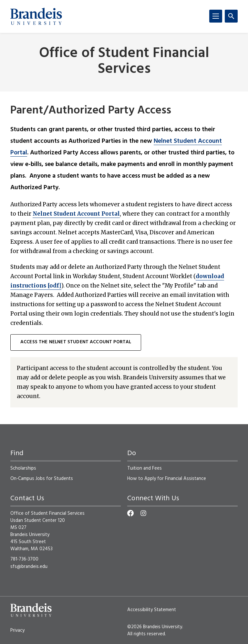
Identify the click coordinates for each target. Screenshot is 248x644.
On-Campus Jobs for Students (42, 479)
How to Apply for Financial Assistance (167, 479)
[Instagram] (143, 513)
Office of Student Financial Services (124, 62)
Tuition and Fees (145, 468)
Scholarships (23, 468)
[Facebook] (130, 513)
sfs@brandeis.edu (29, 567)
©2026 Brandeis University (155, 627)
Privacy (17, 630)
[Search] (231, 16)
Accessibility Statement (152, 610)
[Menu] (216, 16)
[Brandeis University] (36, 16)
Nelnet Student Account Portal (76, 214)
